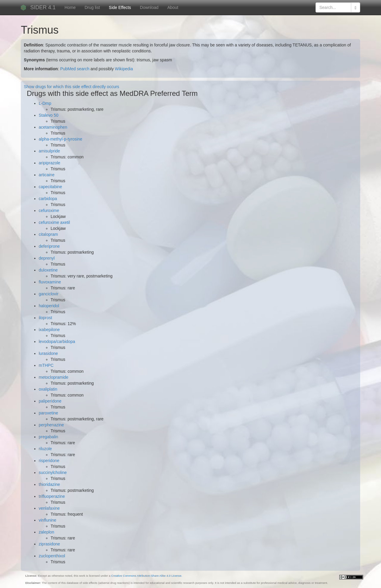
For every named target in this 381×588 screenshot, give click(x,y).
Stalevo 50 (49, 115)
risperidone (49, 461)
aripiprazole (49, 163)
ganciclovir (49, 294)
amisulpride (49, 151)
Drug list (92, 7)
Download (149, 7)
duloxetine (48, 270)
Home (70, 7)
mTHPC (46, 365)
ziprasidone (49, 544)
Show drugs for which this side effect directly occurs (71, 87)
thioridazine (49, 484)
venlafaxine (49, 508)
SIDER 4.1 (43, 7)
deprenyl (47, 258)
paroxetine (48, 413)
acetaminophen (53, 127)
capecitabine (50, 187)
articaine (47, 175)
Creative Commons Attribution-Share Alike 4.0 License (146, 576)
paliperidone (50, 401)
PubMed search (75, 69)
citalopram (48, 234)
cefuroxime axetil (54, 222)
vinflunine (47, 520)
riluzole (45, 449)
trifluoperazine (52, 496)
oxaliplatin (48, 389)
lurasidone (48, 353)
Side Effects (120, 7)
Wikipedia (124, 69)
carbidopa (48, 199)
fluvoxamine (50, 282)
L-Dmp (45, 103)
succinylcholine (53, 472)
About (173, 7)
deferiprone (49, 246)
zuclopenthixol (52, 556)
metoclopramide (54, 377)
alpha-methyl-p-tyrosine (60, 139)
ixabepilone (49, 330)
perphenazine (51, 425)
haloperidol (49, 306)
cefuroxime (49, 210)
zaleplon (46, 532)
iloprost (45, 318)
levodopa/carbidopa (57, 341)
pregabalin (48, 437)
